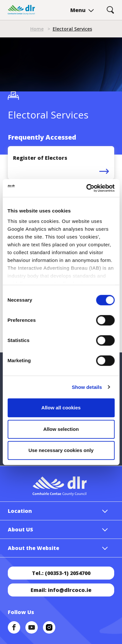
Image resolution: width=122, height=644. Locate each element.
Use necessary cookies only (61, 450)
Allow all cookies (61, 408)
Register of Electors (40, 158)
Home (37, 29)
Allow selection (61, 429)
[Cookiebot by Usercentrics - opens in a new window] (87, 188)
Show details (87, 387)
